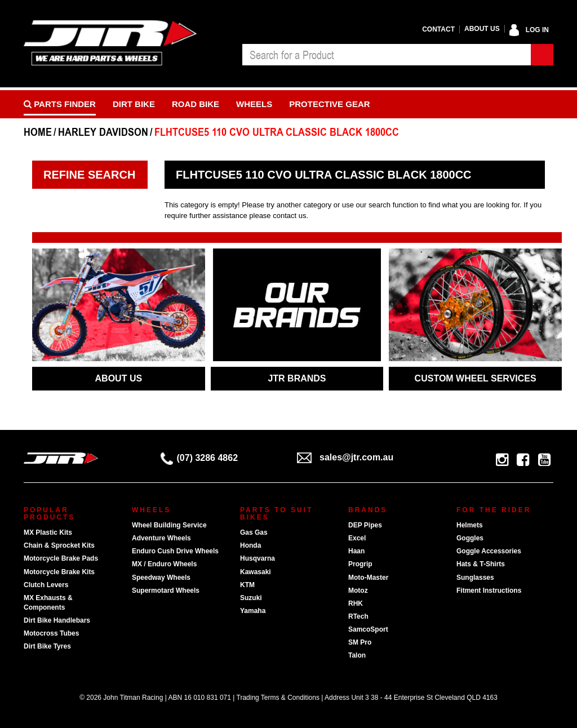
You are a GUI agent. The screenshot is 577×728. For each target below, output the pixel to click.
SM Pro (360, 642)
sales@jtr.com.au (345, 457)
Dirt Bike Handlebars (57, 620)
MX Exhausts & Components (48, 603)
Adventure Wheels (161, 538)
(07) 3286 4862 (199, 458)
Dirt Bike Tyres (47, 646)
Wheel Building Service (169, 525)
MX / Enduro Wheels (164, 564)
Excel (357, 538)
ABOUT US (119, 378)
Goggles (470, 538)
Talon (357, 655)
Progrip (360, 564)
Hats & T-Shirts (481, 564)
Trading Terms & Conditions (278, 698)
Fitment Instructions (489, 591)
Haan (356, 551)
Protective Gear (329, 104)
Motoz (358, 591)
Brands (368, 510)
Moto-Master (368, 578)
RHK (356, 603)
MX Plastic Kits (48, 532)
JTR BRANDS (297, 378)
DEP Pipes (365, 525)
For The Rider (494, 510)
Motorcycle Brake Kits (59, 572)
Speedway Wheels (161, 578)
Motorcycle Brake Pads (61, 558)
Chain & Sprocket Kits (59, 545)
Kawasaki (256, 572)
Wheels (254, 104)
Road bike (196, 104)
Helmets (470, 525)
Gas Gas (254, 532)
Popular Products (49, 514)
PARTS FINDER (60, 104)
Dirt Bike (134, 104)
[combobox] (387, 55)
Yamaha (253, 611)
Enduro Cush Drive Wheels (175, 551)
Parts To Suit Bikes (276, 514)
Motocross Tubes (51, 633)
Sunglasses (475, 578)
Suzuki (251, 598)
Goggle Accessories (489, 551)
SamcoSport (368, 629)
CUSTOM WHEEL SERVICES (476, 378)
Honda (250, 545)
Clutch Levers (46, 585)
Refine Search (89, 175)
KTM (247, 585)
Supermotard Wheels (166, 591)
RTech (358, 616)
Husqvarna (258, 558)
